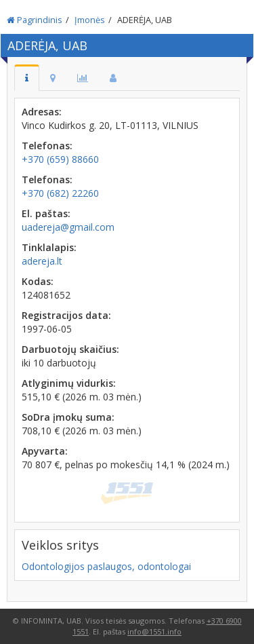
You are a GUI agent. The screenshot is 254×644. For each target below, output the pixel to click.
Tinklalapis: (49, 247)
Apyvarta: (45, 451)
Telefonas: (47, 146)
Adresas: (42, 112)
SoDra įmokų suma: (68, 417)
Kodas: (38, 281)
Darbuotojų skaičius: (70, 349)
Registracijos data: (66, 315)
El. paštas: (46, 213)
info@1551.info (154, 631)
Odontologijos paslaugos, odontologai (106, 566)
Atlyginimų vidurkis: (69, 383)
